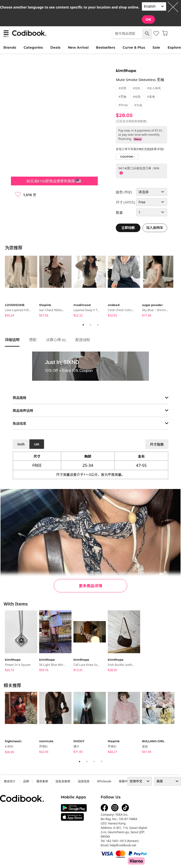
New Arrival (78, 47)
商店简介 (10, 781)
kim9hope (126, 71)
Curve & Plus (134, 47)
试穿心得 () (56, 340)
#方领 (138, 105)
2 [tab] (90, 325)
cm (37, 444)
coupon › (127, 157)
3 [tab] (98, 325)
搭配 (33, 340)
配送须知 (83, 340)
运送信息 (84, 781)
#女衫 (137, 88)
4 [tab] (101, 761)
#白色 (122, 88)
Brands (10, 47)
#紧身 (151, 97)
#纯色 (137, 97)
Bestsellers (105, 47)
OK (148, 19)
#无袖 (122, 97)
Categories (33, 47)
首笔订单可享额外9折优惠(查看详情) (140, 149)
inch (21, 444)
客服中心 (125, 781)
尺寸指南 (157, 444)
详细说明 (12, 340)
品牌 (26, 781)
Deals (55, 47)
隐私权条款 (63, 781)
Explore (174, 47)
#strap (123, 105)
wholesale (104, 781)
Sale (156, 47)
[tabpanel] (22, 287)
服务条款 (42, 781)
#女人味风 (154, 88)
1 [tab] (83, 325)
